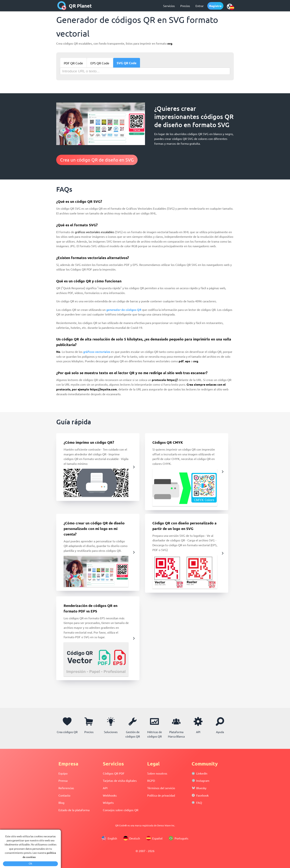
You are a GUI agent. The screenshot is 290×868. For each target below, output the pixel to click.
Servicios (169, 6)
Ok (30, 864)
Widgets (108, 802)
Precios (185, 6)
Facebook (202, 795)
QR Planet (80, 6)
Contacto (64, 795)
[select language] (230, 6)
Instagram (203, 780)
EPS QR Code (100, 63)
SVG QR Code (127, 63)
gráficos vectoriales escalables (95, 232)
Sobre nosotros (157, 773)
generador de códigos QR (124, 310)
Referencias (66, 788)
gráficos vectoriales (97, 352)
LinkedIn (202, 773)
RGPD (151, 780)
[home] (62, 6)
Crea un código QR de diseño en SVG (97, 160)
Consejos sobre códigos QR (121, 810)
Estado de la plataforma (74, 810)
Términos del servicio (161, 788)
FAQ (199, 802)
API (105, 788)
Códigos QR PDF (114, 773)
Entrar (200, 6)
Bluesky (201, 788)
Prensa (63, 780)
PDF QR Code (73, 63)
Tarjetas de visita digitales (120, 780)
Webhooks (110, 795)
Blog (61, 802)
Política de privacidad (161, 795)
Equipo (63, 773)
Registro (215, 6)
